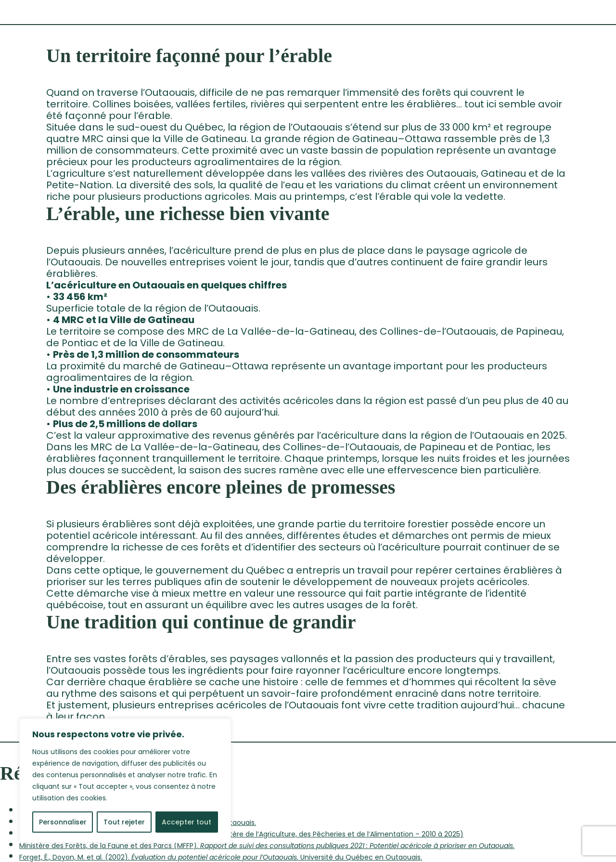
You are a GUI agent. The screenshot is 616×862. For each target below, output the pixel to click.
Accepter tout (186, 822)
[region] (125, 781)
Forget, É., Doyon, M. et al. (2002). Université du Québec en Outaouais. (221, 857)
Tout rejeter (124, 822)
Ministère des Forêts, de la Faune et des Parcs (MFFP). (267, 846)
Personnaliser (63, 822)
